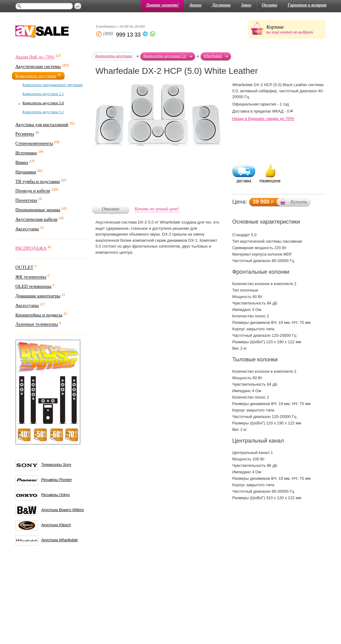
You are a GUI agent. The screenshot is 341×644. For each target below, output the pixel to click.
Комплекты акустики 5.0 (43, 103)
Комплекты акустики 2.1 (43, 94)
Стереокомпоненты (34, 144)
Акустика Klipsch (56, 525)
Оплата (269, 5)
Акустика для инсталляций (42, 125)
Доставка (221, 5)
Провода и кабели (33, 191)
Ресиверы (25, 134)
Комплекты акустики (36, 76)
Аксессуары (27, 229)
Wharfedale (213, 56)
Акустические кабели (36, 219)
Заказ (246, 5)
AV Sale (42, 32)
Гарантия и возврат (307, 5)
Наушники (26, 172)
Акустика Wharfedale (59, 540)
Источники (26, 153)
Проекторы (26, 201)
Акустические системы (38, 66)
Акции (195, 5)
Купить (299, 202)
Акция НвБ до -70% (35, 57)
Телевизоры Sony (56, 465)
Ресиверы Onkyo (55, 495)
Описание (111, 209)
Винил (22, 162)
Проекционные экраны (38, 210)
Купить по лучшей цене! (157, 209)
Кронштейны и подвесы (39, 315)
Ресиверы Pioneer (57, 480)
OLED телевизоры (33, 286)
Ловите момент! (162, 5)
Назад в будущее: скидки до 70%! (263, 119)
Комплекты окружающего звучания (53, 85)
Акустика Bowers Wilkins (63, 510)
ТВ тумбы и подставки (38, 181)
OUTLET (24, 268)
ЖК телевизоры (31, 277)
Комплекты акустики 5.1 (43, 112)
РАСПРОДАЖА (31, 248)
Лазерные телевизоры (37, 324)
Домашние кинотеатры (38, 296)
